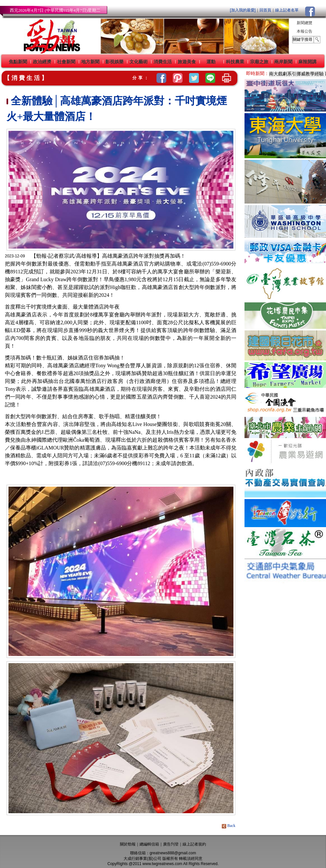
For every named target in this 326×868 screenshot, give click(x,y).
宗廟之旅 (259, 62)
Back (229, 826)
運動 (211, 62)
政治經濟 (42, 62)
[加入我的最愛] (243, 10)
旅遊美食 (187, 62)
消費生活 (163, 62)
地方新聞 (90, 62)
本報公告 (304, 31)
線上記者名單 (287, 10)
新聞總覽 (304, 23)
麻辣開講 (307, 62)
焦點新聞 (18, 62)
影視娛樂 (114, 62)
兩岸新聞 (283, 62)
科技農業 (235, 62)
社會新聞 (66, 62)
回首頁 (265, 10)
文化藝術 (139, 62)
